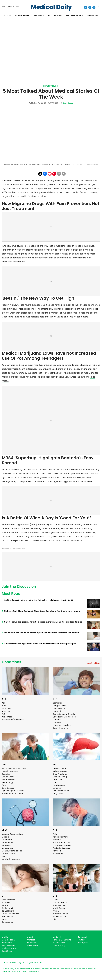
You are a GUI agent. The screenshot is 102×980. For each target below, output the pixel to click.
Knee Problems (60, 774)
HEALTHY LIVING (55, 16)
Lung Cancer (59, 794)
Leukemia (57, 780)
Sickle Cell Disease (10, 914)
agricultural (85, 477)
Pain (55, 834)
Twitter (81, 940)
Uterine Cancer (60, 903)
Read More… (87, 481)
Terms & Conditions (62, 940)
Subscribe (32, 943)
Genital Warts (8, 777)
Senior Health (8, 908)
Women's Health (60, 914)
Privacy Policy (59, 943)
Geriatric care (8, 780)
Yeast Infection (60, 916)
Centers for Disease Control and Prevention (49, 470)
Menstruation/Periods (12, 851)
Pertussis (57, 851)
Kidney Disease (60, 771)
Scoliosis (6, 903)
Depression (58, 711)
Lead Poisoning (60, 777)
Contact (31, 940)
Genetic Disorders (10, 771)
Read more (34, 972)
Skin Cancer (7, 916)
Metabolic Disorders (11, 859)
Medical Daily (51, 7)
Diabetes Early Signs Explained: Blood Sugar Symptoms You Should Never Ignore (42, 611)
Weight (56, 911)
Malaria (5, 837)
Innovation (7, 943)
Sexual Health (8, 911)
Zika (55, 919)
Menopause (7, 848)
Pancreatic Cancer (62, 837)
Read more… (20, 262)
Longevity (57, 788)
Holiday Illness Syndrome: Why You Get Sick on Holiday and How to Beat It (39, 600)
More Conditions (93, 663)
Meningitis (6, 845)
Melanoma (7, 840)
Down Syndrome (60, 728)
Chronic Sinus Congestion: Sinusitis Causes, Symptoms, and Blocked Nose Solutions (44, 622)
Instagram (83, 943)
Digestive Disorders (62, 725)
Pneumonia (58, 854)
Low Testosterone (61, 791)
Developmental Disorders (65, 717)
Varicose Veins (60, 905)
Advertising (32, 945)
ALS (3, 714)
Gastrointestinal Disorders (14, 768)
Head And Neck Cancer (13, 794)
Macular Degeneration (12, 834)
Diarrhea (57, 722)
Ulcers (56, 900)
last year (64, 473)
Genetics (6, 774)
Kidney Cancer (60, 768)
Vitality (5, 937)
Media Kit (57, 937)
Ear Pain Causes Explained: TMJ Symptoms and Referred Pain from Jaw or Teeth (42, 633)
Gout (4, 785)
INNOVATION (39, 16)
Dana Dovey (68, 103)
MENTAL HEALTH (22, 16)
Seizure (5, 905)
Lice (55, 782)
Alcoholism (7, 708)
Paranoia (57, 840)
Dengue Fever (59, 706)
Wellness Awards (75, 16)
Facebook (83, 937)
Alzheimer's (7, 717)
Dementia (57, 703)
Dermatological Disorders (65, 714)
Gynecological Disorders (13, 791)
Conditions (11, 662)
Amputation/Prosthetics (13, 720)
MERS (4, 856)
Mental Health (8, 854)
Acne (4, 703)
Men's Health (8, 842)
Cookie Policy (59, 945)
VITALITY (8, 16)
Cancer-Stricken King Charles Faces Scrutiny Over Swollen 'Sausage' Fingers (40, 644)
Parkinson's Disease (62, 845)
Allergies (6, 711)
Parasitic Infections (62, 842)
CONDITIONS (93, 16)
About (30, 937)
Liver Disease (59, 785)
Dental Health (59, 708)
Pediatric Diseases (61, 848)
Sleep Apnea (8, 922)
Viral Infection (59, 908)
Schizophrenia (8, 900)
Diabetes (57, 720)
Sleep (4, 919)
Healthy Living (51, 86)
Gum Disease (8, 788)
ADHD (4, 706)
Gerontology (8, 782)
